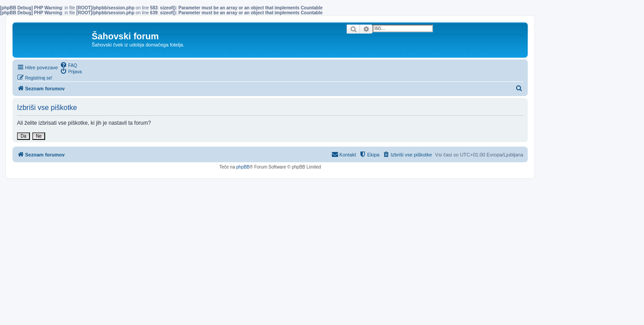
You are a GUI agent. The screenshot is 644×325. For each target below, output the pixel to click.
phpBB (243, 167)
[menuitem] (68, 65)
